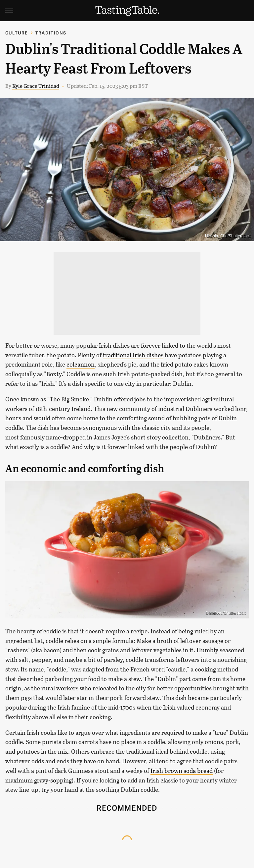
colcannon (81, 364)
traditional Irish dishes (133, 355)
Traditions (51, 33)
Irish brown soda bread (182, 771)
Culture (17, 33)
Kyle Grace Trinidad (36, 86)
